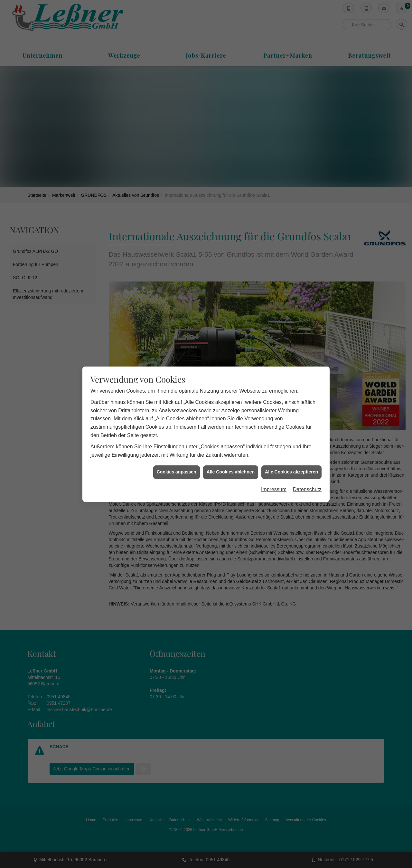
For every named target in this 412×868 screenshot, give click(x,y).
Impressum (274, 427)
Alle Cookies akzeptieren (291, 409)
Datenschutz (307, 427)
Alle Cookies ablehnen (231, 409)
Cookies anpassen (177, 409)
